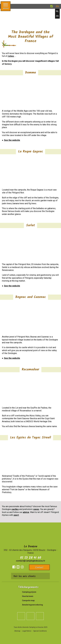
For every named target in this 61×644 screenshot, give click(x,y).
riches (11, 56)
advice (26, 512)
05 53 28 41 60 (31, 558)
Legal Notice (27, 631)
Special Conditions (40, 631)
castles (15, 509)
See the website (12, 140)
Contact (39, 567)
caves (36, 509)
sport (16, 515)
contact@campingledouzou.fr (31, 561)
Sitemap (17, 631)
